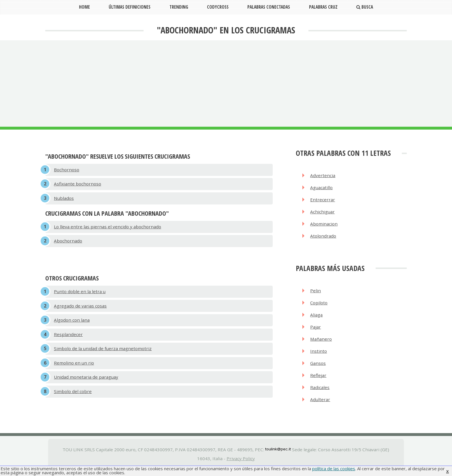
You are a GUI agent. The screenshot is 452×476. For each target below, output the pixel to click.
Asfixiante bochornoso (78, 184)
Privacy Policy (241, 462)
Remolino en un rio (74, 366)
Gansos (318, 366)
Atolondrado (323, 238)
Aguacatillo (322, 188)
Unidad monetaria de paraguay (86, 380)
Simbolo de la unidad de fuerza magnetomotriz (103, 351)
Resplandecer (68, 337)
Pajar (316, 329)
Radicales (320, 391)
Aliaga (317, 317)
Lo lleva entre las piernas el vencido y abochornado (108, 228)
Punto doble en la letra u (80, 293)
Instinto (319, 354)
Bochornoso (67, 170)
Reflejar (319, 379)
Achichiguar (323, 213)
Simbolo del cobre (73, 395)
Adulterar (320, 403)
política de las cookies (334, 469)
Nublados (64, 199)
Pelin (316, 292)
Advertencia (323, 176)
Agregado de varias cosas (80, 308)
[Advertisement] (226, 84)
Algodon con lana (72, 322)
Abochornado (68, 242)
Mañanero (321, 342)
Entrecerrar (323, 200)
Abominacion (324, 225)
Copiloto (319, 305)
